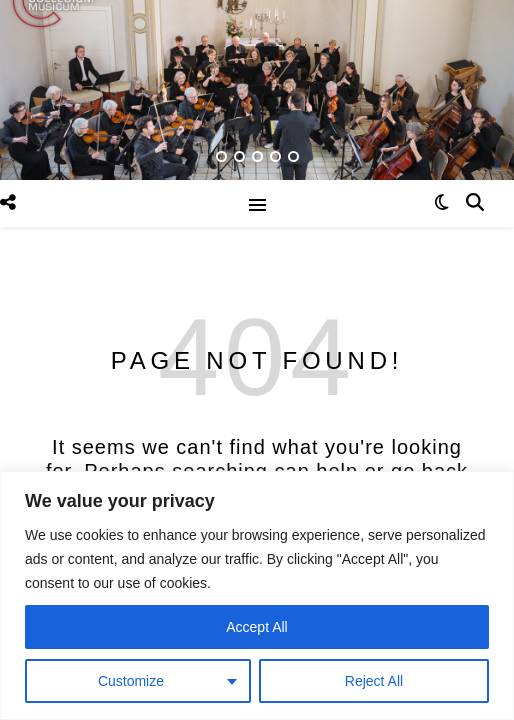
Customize (131, 681)
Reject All (374, 681)
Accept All (256, 627)
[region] (257, 595)
